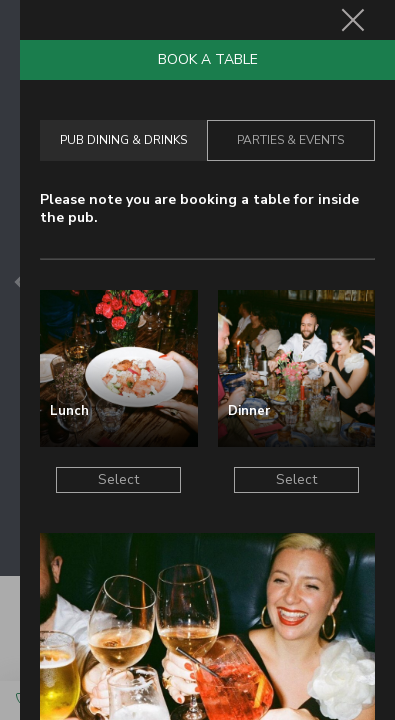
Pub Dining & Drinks (123, 140)
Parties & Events (290, 140)
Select (118, 479)
